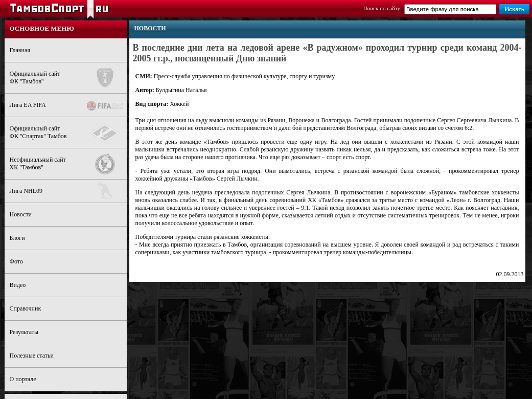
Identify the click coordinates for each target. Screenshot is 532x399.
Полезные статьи (32, 356)
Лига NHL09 (68, 191)
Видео (18, 285)
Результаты (24, 332)
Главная (20, 50)
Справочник (26, 308)
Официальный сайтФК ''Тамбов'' (68, 78)
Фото (16, 261)
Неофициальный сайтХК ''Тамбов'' (68, 164)
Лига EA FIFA (68, 106)
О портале (23, 379)
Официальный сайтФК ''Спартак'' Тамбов (68, 133)
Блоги (17, 238)
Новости (21, 214)
